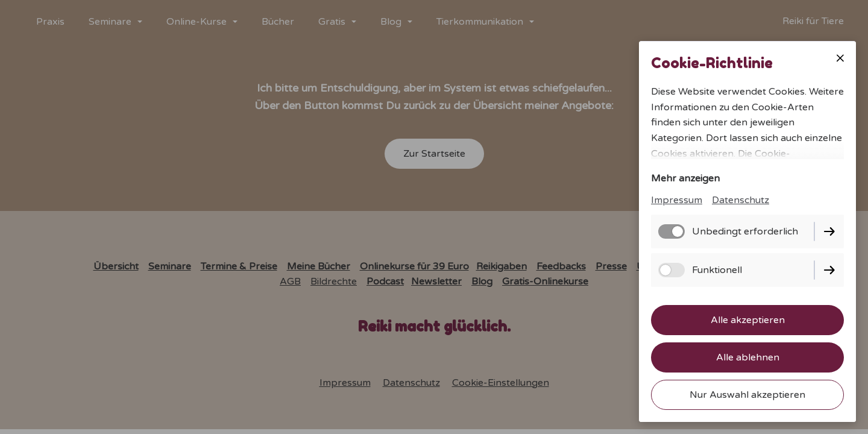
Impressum (677, 200)
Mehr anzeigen (685, 178)
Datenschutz (741, 200)
